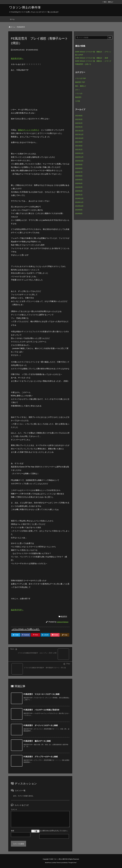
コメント (14, 809)
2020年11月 (79, 157)
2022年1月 (79, 127)
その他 (78, 101)
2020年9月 (79, 165)
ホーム (13, 27)
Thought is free (72, 863)
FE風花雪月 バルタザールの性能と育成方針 (41, 710)
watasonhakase (63, 622)
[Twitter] (16, 635)
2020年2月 (79, 191)
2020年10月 (79, 161)
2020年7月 (79, 172)
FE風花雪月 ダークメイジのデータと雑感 (41, 725)
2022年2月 (79, 123)
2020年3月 (79, 187)
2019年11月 (79, 202)
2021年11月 (79, 134)
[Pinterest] (36, 635)
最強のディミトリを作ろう (29, 130)
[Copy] (65, 635)
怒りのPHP (79, 55)
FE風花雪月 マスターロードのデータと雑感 (41, 694)
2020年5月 (79, 180)
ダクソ (78, 90)
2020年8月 (79, 168)
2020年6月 (79, 176)
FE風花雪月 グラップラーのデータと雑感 (41, 757)
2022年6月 (79, 116)
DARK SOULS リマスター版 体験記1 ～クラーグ (93, 61)
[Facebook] (26, 635)
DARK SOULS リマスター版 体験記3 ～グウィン (93, 52)
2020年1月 (79, 195)
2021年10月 (79, 138)
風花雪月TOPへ (17, 59)
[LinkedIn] (45, 635)
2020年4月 (79, 183)
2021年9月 (79, 142)
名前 (12, 831)
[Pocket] (55, 635)
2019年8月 (79, 214)
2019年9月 (79, 210)
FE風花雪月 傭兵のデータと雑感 (37, 741)
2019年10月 (79, 206)
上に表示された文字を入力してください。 (54, 831)
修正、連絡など (109, 2)
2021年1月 (79, 150)
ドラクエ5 (79, 93)
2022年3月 (79, 119)
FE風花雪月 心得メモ (83, 64)
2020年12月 (79, 153)
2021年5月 (79, 146)
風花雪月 (22, 27)
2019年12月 (79, 198)
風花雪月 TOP (80, 82)
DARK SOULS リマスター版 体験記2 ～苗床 (92, 58)
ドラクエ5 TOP (81, 78)
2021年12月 (79, 131)
